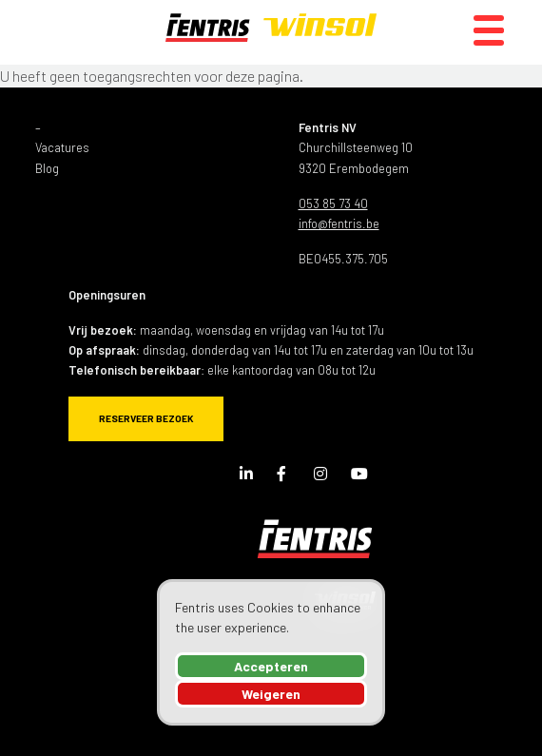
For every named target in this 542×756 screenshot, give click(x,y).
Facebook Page (288, 477)
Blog (47, 168)
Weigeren (271, 694)
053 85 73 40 (333, 204)
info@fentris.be (339, 223)
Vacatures (62, 147)
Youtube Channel (362, 477)
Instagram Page (325, 477)
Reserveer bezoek (146, 418)
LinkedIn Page (251, 477)
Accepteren (271, 666)
